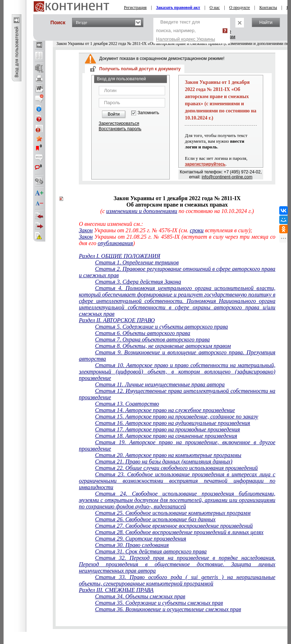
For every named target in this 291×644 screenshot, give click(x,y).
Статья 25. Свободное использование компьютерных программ (173, 513)
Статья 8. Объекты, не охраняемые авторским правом (163, 346)
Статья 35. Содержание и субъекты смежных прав (159, 603)
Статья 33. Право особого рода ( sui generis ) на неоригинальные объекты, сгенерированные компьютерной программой (177, 580)
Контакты (268, 7)
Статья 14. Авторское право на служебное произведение (165, 410)
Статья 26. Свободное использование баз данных (155, 519)
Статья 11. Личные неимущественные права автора (160, 384)
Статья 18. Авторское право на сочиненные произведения (166, 436)
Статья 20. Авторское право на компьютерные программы (168, 455)
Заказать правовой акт (178, 7)
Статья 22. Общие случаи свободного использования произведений (176, 468)
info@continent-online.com (227, 177)
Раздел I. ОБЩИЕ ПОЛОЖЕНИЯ (119, 256)
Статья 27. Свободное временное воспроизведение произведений (174, 526)
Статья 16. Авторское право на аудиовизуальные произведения (172, 423)
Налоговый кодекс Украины (186, 39)
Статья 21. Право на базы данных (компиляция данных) (164, 462)
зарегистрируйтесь (205, 164)
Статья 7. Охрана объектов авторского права (152, 339)
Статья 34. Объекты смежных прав (140, 596)
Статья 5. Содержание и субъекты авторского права (161, 327)
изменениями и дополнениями (142, 211)
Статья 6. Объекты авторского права (142, 333)
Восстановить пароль (120, 129)
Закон (86, 230)
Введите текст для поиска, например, (186, 31)
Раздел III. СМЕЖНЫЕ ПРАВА (116, 590)
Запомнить (148, 113)
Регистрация (136, 7)
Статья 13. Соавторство (127, 404)
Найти (266, 22)
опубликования (115, 243)
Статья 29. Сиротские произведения (141, 539)
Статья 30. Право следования (132, 545)
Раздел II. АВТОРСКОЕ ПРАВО (117, 320)
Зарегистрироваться (119, 123)
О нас (215, 7)
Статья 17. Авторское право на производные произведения (167, 429)
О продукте (240, 7)
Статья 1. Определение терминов (137, 262)
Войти (114, 114)
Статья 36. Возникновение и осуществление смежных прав (168, 609)
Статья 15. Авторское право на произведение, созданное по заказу (176, 417)
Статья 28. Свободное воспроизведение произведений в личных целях (179, 532)
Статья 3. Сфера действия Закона (138, 282)
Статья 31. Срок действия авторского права (151, 551)
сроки (197, 230)
